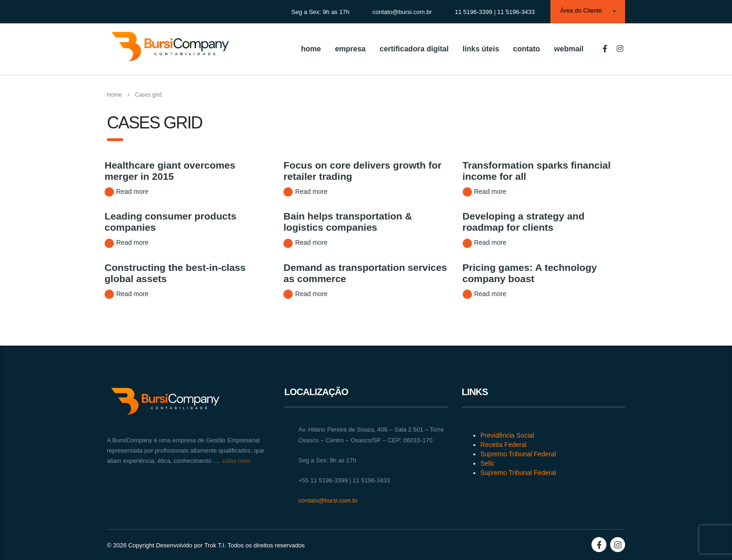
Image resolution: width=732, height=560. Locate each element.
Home (114, 95)
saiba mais (235, 461)
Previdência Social (507, 435)
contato (527, 49)
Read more (127, 192)
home (311, 49)
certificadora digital (414, 49)
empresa (350, 49)
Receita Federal (503, 445)
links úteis (481, 49)
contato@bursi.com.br (328, 500)
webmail (569, 49)
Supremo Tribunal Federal (518, 454)
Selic (487, 463)
